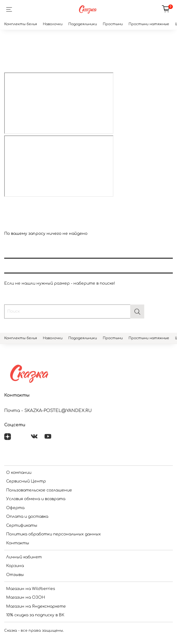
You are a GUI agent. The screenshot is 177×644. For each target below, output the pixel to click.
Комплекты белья (21, 24)
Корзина (15, 566)
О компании (19, 473)
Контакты (18, 543)
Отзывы (15, 575)
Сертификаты (22, 525)
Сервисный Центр (26, 481)
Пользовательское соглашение (39, 490)
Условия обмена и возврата (36, 499)
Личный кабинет (24, 557)
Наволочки (53, 24)
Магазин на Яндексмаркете (36, 606)
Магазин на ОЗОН (26, 597)
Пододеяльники (83, 24)
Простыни (113, 24)
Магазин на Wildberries (31, 589)
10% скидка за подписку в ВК (35, 615)
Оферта (15, 508)
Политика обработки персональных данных (53, 534)
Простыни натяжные (149, 24)
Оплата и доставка (27, 517)
